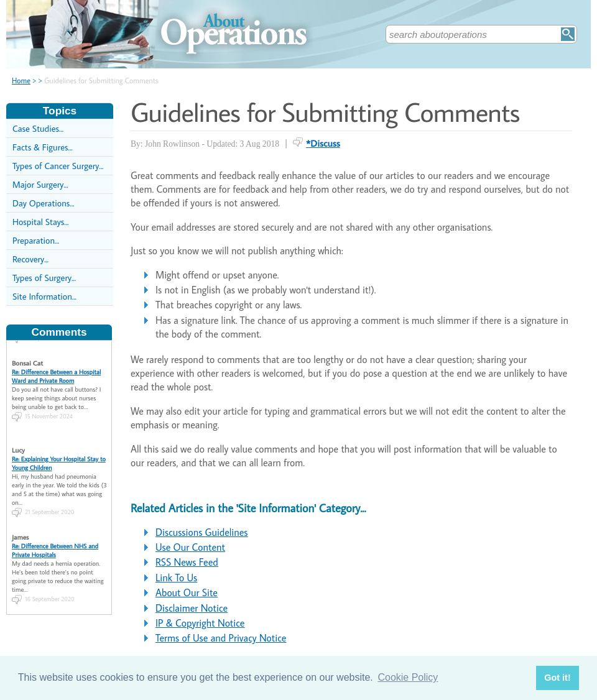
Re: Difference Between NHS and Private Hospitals (55, 546)
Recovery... (30, 259)
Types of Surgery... (44, 278)
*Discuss (323, 143)
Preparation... (36, 240)
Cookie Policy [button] (408, 677)
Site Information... (44, 296)
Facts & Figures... (43, 147)
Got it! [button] (557, 678)
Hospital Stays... (40, 222)
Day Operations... (43, 203)
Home (21, 81)
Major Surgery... (40, 184)
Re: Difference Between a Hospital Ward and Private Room (56, 372)
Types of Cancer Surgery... (58, 166)
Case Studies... (38, 128)
